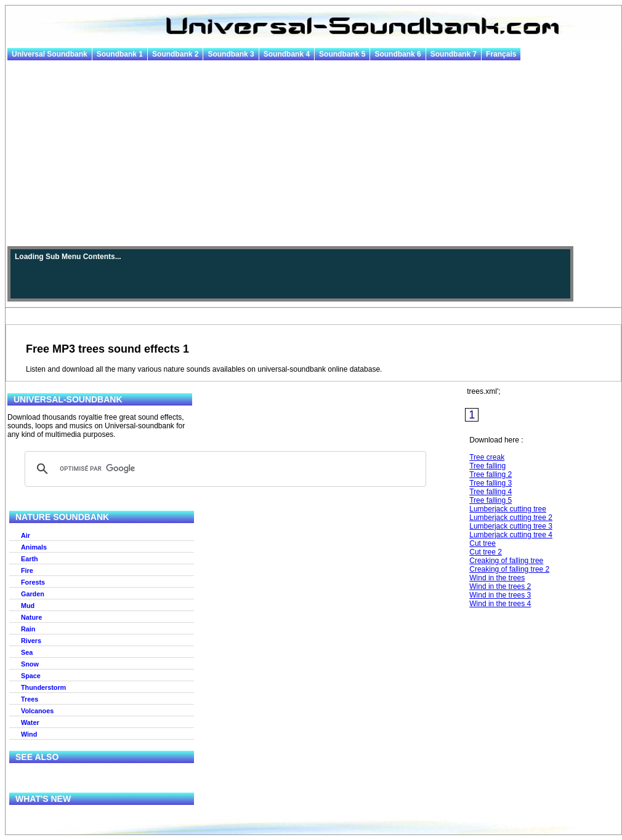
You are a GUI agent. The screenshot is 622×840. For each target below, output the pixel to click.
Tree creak (487, 457)
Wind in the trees (497, 578)
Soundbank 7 (454, 54)
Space (31, 676)
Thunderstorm (43, 687)
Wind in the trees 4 (500, 604)
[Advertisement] (313, 154)
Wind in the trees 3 (500, 595)
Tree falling (487, 466)
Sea (27, 652)
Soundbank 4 (287, 54)
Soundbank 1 (120, 54)
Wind (29, 734)
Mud (28, 606)
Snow (30, 664)
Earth (30, 559)
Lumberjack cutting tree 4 (511, 535)
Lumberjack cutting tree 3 (511, 526)
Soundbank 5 (342, 54)
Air (26, 535)
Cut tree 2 (486, 552)
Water (30, 722)
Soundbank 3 (231, 54)
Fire (27, 570)
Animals (34, 547)
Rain (28, 629)
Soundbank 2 (175, 54)
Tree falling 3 (491, 483)
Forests (33, 582)
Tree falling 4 (491, 492)
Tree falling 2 (491, 474)
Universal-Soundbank (68, 399)
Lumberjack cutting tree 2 (511, 518)
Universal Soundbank (50, 54)
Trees (30, 699)
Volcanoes (37, 711)
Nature (31, 617)
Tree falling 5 (491, 500)
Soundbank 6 (398, 54)
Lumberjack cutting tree (508, 509)
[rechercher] (224, 469)
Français (501, 54)
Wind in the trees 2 (500, 586)
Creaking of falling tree (506, 561)
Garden (33, 594)
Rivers (31, 641)
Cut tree (483, 543)
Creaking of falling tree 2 (509, 569)
